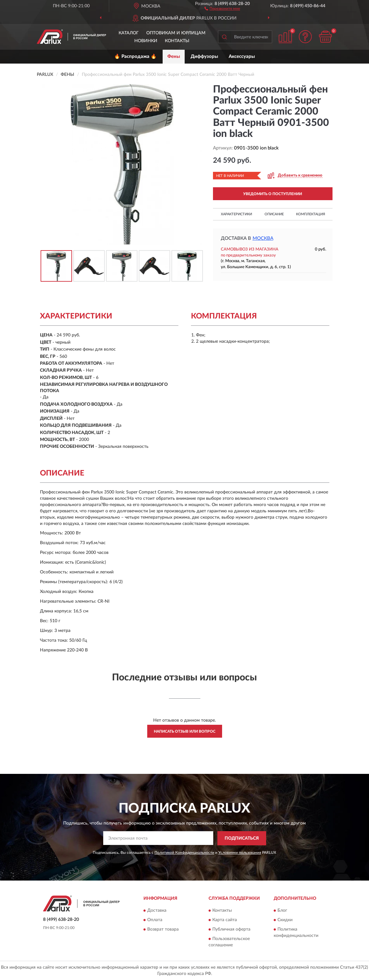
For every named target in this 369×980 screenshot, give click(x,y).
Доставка (157, 911)
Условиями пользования (240, 853)
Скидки (285, 920)
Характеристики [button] (236, 214)
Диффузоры (204, 56)
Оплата (155, 920)
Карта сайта (225, 920)
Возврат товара (163, 930)
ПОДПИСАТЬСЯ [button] (242, 838)
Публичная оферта (231, 930)
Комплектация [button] (310, 214)
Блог (282, 911)
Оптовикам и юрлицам (176, 33)
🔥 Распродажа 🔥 (135, 56)
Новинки (146, 41)
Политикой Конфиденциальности (184, 853)
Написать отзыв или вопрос (185, 731)
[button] (222, 8)
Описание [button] (274, 214)
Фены (174, 56)
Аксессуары (242, 56)
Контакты (177, 41)
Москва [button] (263, 238)
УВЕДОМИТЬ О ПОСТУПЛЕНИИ (273, 194)
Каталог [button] (129, 33)
